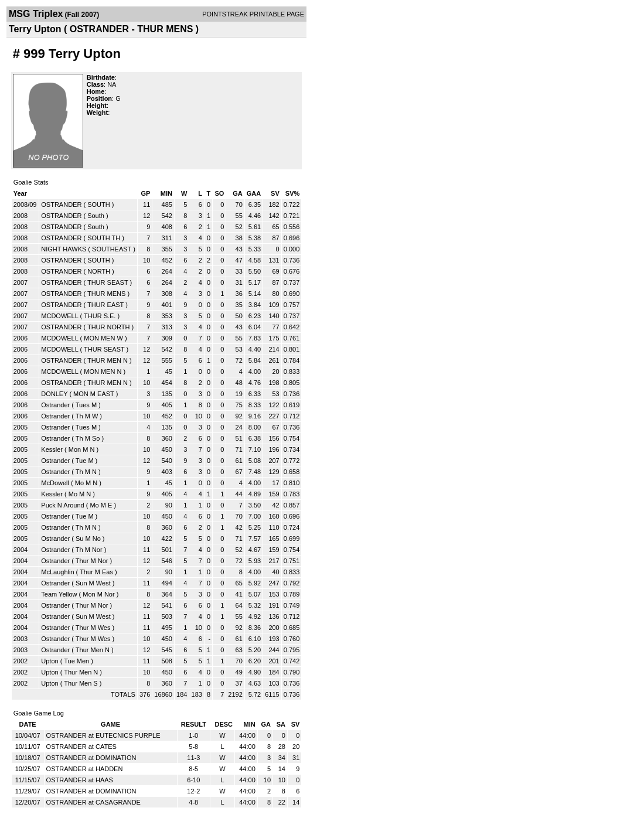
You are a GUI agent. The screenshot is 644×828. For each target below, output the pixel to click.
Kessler (52, 449)
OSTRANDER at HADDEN (85, 769)
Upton (50, 661)
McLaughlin (57, 572)
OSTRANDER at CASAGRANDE (93, 802)
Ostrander (55, 405)
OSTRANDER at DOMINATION (91, 758)
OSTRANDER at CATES (81, 747)
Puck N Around (62, 505)
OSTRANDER (61, 205)
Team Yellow (59, 594)
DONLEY (54, 394)
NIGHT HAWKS (64, 249)
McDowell (55, 483)
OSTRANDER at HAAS (80, 780)
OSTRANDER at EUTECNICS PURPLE (103, 735)
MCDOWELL (59, 316)
